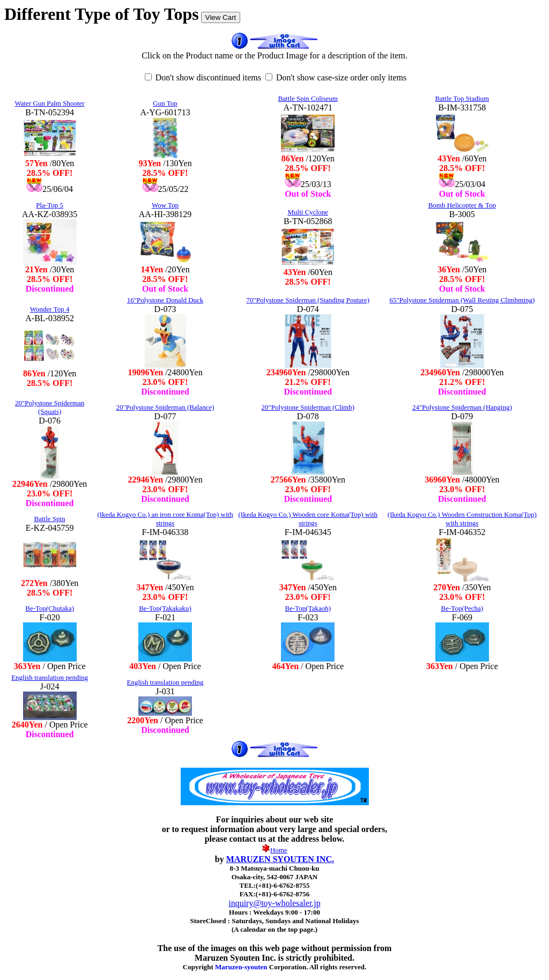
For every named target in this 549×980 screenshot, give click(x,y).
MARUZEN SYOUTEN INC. (280, 859)
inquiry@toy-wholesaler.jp (274, 903)
